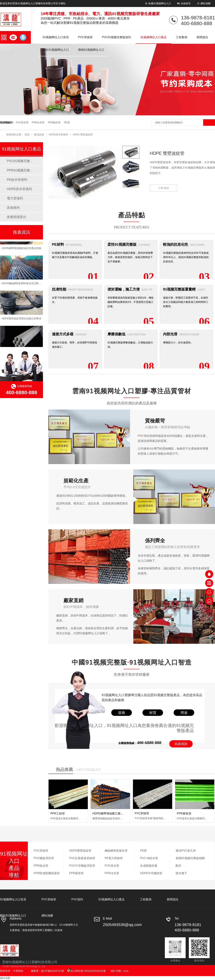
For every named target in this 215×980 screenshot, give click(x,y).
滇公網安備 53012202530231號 (86, 971)
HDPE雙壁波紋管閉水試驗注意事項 (22, 319)
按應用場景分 (16, 217)
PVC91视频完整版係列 (117, 37)
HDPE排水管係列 (59, 134)
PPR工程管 (58, 813)
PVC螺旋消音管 (44, 858)
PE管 (67, 122)
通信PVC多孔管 (186, 851)
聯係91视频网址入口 (91, 50)
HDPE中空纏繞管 (151, 873)
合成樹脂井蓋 (149, 866)
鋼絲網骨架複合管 (116, 851)
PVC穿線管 (85, 37)
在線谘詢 (181, 744)
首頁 (27, 134)
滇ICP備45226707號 (52, 971)
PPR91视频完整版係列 (21, 170)
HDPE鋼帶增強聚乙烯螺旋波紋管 (114, 813)
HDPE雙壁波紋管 (80, 851)
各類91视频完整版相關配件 (190, 862)
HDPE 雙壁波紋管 (83, 134)
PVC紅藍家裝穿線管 (82, 858)
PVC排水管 (22, 122)
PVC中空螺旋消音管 (82, 866)
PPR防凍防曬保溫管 (47, 873)
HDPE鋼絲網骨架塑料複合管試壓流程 (22, 284)
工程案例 (181, 37)
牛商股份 (18, 971)
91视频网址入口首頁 (56, 37)
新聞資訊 (202, 37)
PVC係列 (77, 899)
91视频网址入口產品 (153, 37)
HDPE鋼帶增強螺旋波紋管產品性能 (22, 249)
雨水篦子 (181, 873)
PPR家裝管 (184, 813)
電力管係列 (15, 198)
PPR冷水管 (38, 122)
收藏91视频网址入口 (158, 4)
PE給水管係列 (17, 180)
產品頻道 (39, 134)
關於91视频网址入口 (56, 50)
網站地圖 (203, 4)
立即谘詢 (164, 188)
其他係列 (13, 208)
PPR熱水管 (54, 122)
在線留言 (184, 4)
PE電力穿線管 (114, 858)
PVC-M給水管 (149, 858)
